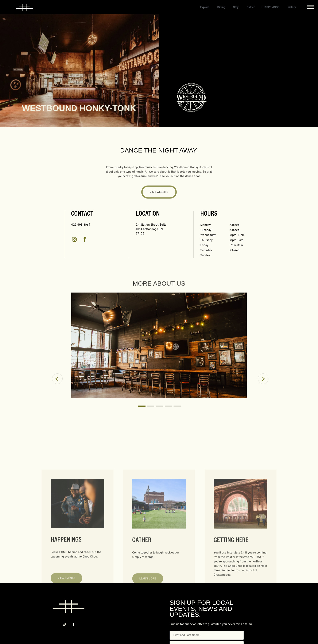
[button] (62, 346)
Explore (205, 7)
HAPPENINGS (271, 7)
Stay (236, 7)
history (292, 7)
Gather (251, 7)
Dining (221, 7)
